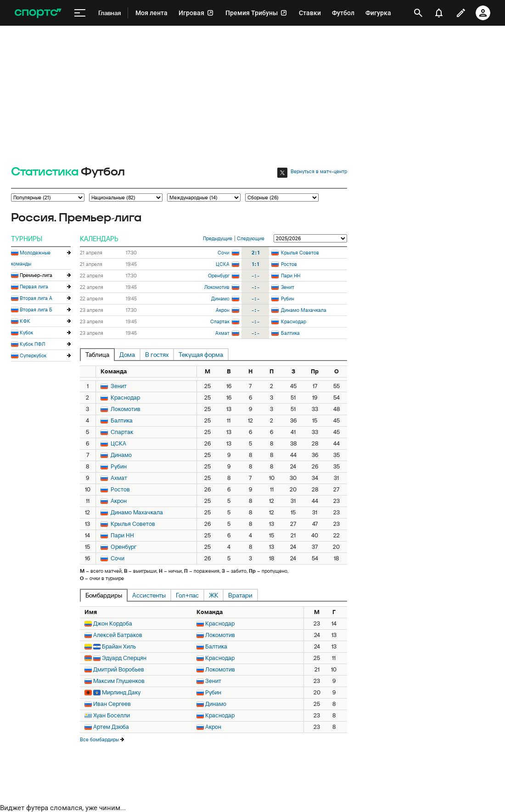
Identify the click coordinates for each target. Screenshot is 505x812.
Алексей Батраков (118, 635)
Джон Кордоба (113, 623)
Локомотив (217, 287)
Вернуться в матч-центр (319, 171)
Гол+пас (187, 595)
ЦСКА (223, 264)
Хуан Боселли (112, 715)
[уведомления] (439, 13)
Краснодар (294, 321)
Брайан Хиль (119, 646)
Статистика (45, 172)
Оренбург (219, 276)
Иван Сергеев (112, 704)
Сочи (224, 253)
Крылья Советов (300, 253)
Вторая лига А (36, 298)
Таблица (97, 355)
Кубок (26, 333)
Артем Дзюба (111, 727)
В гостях (157, 355)
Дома (127, 355)
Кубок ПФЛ (32, 344)
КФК (25, 321)
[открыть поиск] (418, 13)
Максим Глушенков (119, 681)
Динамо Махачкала (304, 310)
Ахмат (222, 333)
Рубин (288, 299)
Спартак (220, 321)
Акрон (223, 310)
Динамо (220, 299)
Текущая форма (201, 355)
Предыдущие (218, 238)
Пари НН (291, 276)
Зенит (288, 287)
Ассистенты (149, 595)
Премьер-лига (36, 275)
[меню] (80, 13)
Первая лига (34, 287)
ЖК (213, 595)
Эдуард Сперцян (124, 658)
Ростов (289, 264)
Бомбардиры (104, 595)
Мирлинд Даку (121, 692)
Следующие (251, 238)
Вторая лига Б (36, 310)
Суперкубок (33, 355)
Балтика (290, 333)
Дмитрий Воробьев (119, 669)
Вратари (240, 595)
